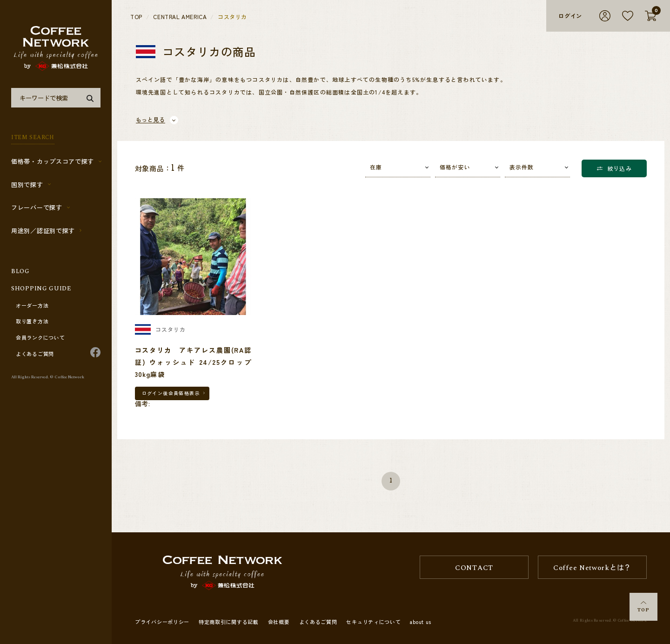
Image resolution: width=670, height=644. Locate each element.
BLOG (20, 271)
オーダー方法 (32, 306)
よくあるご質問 (35, 354)
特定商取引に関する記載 (229, 622)
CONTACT (474, 568)
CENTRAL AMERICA (180, 17)
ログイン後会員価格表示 (171, 393)
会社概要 (279, 622)
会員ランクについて (40, 338)
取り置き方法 (32, 322)
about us (421, 622)
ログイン (570, 16)
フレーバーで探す (37, 207)
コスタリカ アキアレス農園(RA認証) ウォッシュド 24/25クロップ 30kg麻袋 (197, 362)
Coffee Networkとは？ (592, 568)
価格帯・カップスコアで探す (53, 161)
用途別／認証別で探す (43, 231)
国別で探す (27, 184)
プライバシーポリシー (162, 622)
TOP (643, 607)
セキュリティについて (373, 622)
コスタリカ (232, 17)
